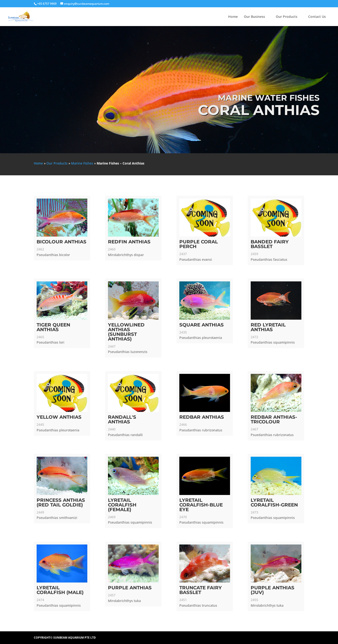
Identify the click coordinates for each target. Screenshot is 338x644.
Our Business (254, 17)
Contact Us (317, 17)
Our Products (287, 17)
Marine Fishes (82, 163)
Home (233, 17)
